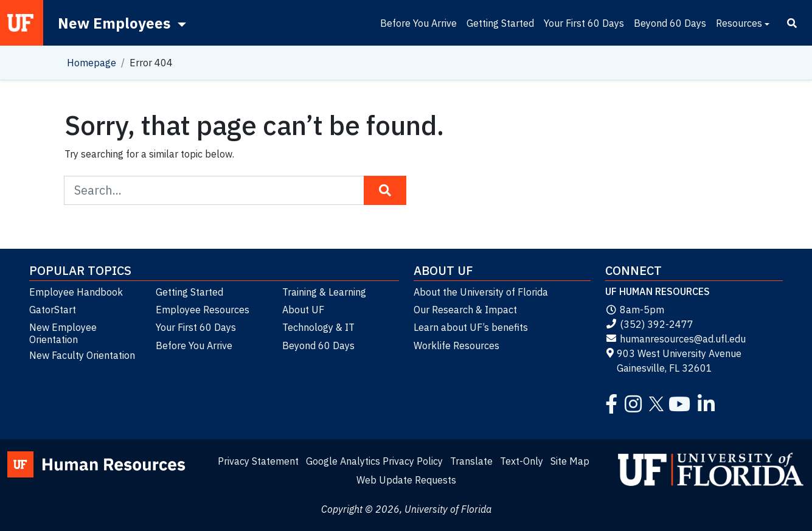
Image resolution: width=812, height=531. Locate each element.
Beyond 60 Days (670, 23)
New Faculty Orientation (82, 355)
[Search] (792, 23)
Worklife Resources (456, 345)
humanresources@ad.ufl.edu (675, 339)
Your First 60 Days (584, 23)
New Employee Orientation (63, 333)
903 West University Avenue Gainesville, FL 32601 (673, 361)
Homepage (92, 63)
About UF (303, 310)
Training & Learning (324, 292)
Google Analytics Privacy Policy (374, 461)
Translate (471, 461)
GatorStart (53, 310)
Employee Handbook (76, 292)
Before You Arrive (418, 23)
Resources (739, 23)
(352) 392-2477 (649, 324)
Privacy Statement (258, 461)
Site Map (570, 461)
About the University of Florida (481, 292)
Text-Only (522, 461)
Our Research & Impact (465, 310)
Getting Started (500, 23)
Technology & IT (318, 327)
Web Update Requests (406, 480)
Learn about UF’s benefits (471, 327)
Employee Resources (203, 310)
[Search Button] (385, 190)
